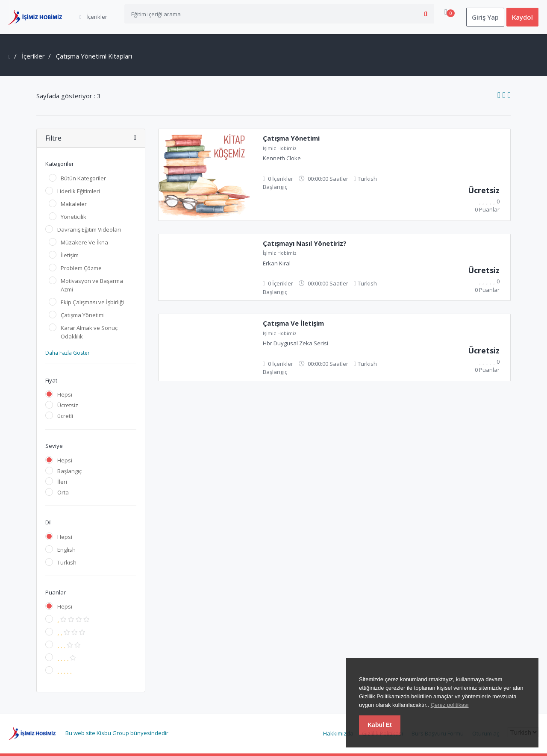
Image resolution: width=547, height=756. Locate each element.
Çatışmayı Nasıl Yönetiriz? (305, 243)
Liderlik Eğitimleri (79, 191)
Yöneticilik (74, 217)
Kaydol (522, 17)
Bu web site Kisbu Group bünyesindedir (117, 733)
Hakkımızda (338, 733)
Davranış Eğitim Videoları (89, 229)
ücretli (65, 416)
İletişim (70, 255)
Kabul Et (380, 725)
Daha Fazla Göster (68, 353)
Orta (63, 492)
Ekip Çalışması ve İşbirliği (92, 302)
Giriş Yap (485, 17)
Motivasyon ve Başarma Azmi (92, 285)
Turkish (67, 562)
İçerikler (33, 56)
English (66, 550)
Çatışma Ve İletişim (293, 323)
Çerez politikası (450, 705)
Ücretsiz (68, 405)
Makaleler (74, 204)
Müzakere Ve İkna (84, 242)
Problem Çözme (81, 268)
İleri (62, 482)
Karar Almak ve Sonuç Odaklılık (89, 332)
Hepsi (65, 394)
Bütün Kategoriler (83, 178)
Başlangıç (69, 471)
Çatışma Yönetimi (83, 315)
